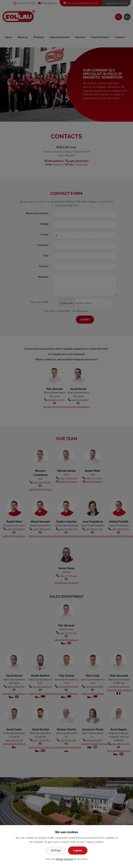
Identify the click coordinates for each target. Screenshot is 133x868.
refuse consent (65, 859)
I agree (78, 850)
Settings (56, 850)
